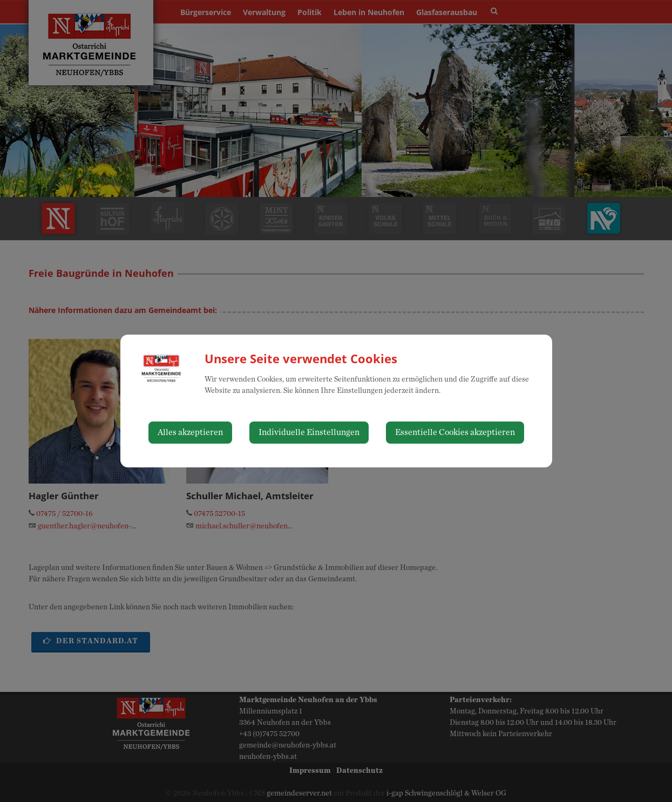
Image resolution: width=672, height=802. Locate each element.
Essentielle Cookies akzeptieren (455, 432)
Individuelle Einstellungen (309, 432)
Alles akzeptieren (190, 432)
